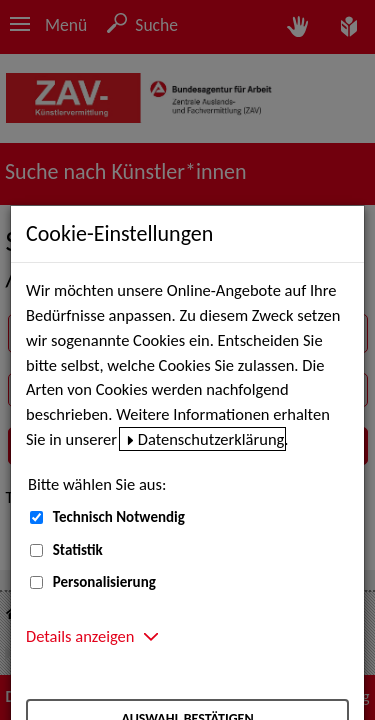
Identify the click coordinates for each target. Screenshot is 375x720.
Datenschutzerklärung (211, 439)
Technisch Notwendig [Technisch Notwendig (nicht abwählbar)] (119, 517)
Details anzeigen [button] (80, 636)
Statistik (78, 550)
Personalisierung (104, 582)
